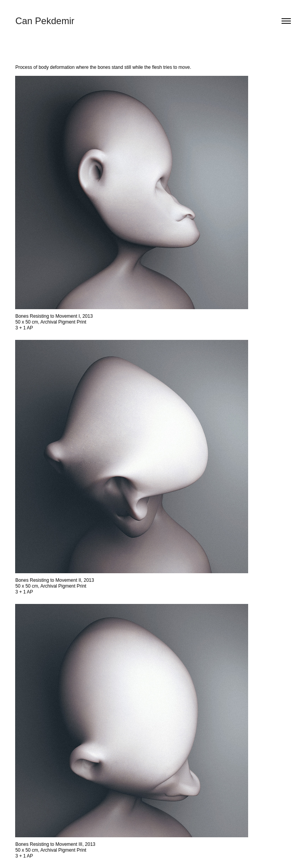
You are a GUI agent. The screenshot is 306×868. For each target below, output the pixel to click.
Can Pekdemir (45, 21)
